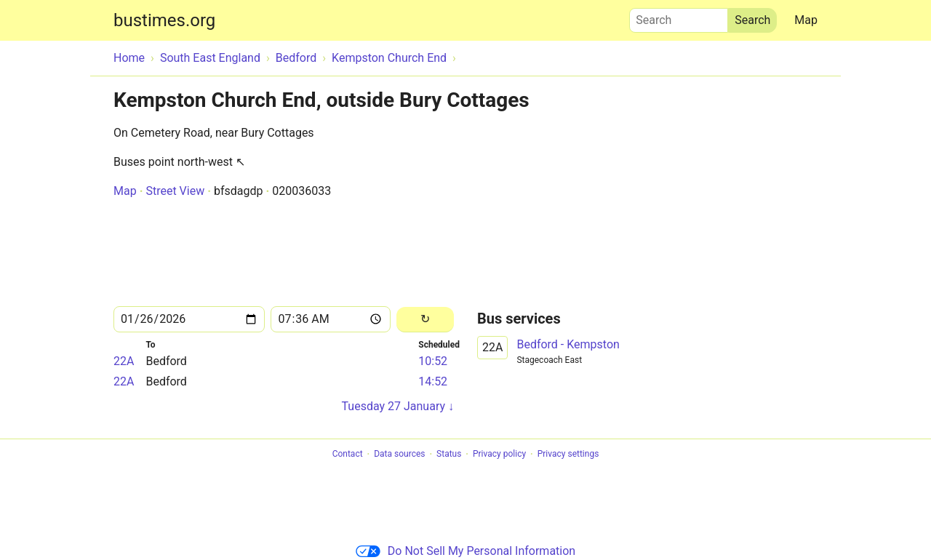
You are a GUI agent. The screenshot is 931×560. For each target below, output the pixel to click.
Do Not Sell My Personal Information (465, 551)
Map (806, 20)
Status (449, 455)
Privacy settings (568, 455)
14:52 (433, 381)
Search (679, 17)
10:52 (433, 361)
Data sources (399, 455)
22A (124, 361)
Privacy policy (499, 455)
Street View (175, 191)
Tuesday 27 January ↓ (398, 406)
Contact (348, 455)
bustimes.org (164, 20)
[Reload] (425, 320)
